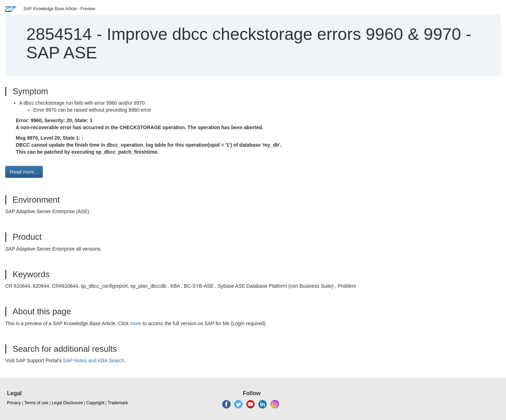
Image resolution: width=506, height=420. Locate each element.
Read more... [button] (24, 172)
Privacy (14, 403)
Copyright (95, 403)
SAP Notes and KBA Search (94, 360)
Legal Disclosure (67, 403)
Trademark (118, 403)
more (136, 323)
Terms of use (36, 403)
